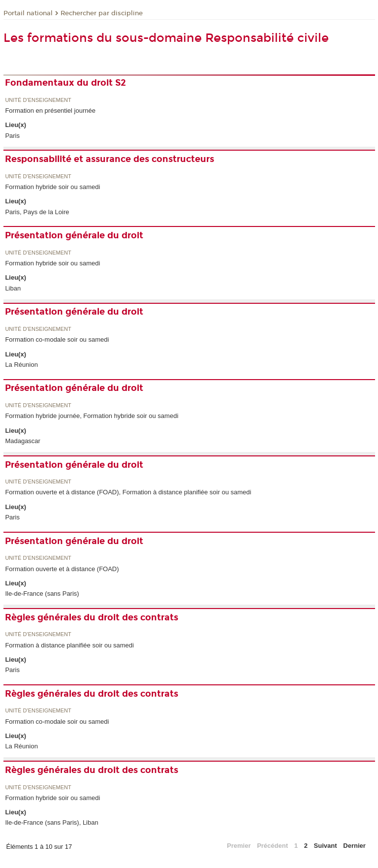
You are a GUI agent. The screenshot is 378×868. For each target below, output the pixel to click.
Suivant (326, 846)
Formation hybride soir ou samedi (52, 187)
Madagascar (23, 441)
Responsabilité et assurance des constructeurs (110, 159)
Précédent (272, 846)
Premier (239, 846)
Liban (13, 288)
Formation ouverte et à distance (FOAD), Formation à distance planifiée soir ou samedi (128, 492)
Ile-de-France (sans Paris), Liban (51, 822)
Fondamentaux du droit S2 (65, 83)
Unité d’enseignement (38, 100)
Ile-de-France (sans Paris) (42, 594)
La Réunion (21, 365)
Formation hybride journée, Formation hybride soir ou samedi (92, 416)
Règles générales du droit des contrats (92, 617)
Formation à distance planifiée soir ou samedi (69, 645)
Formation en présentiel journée (50, 111)
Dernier (354, 846)
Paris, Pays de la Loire (37, 212)
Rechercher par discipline (102, 13)
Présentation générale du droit (74, 235)
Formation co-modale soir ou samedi (57, 339)
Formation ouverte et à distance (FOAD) (62, 569)
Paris (12, 136)
